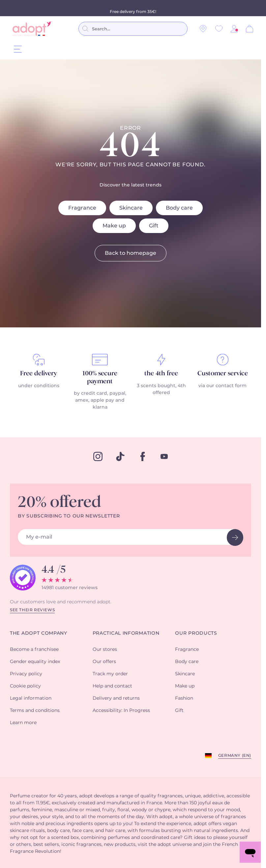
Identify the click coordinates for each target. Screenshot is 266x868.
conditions (176, 8)
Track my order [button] (110, 674)
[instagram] (98, 456)
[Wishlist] (219, 29)
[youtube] (164, 456)
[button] (234, 29)
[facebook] (143, 456)
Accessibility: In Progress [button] (121, 711)
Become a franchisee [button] (34, 650)
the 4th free (161, 374)
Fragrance (82, 208)
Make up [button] (185, 686)
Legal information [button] (31, 698)
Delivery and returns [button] (116, 698)
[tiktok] (120, 456)
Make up (114, 226)
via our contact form (222, 386)
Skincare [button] (185, 674)
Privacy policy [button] (26, 674)
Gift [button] (179, 711)
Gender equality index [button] (35, 662)
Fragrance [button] (187, 650)
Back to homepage (131, 253)
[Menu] (18, 49)
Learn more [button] (23, 723)
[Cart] (250, 29)
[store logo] (32, 29)
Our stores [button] (105, 650)
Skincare (131, 208)
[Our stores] (203, 29)
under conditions (39, 386)
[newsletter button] (235, 537)
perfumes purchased (101, 8)
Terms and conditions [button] (35, 711)
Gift (154, 226)
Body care (179, 208)
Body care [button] (187, 662)
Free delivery (39, 374)
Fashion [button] (184, 698)
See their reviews (32, 610)
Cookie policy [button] (25, 686)
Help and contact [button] (112, 686)
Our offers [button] (104, 662)
